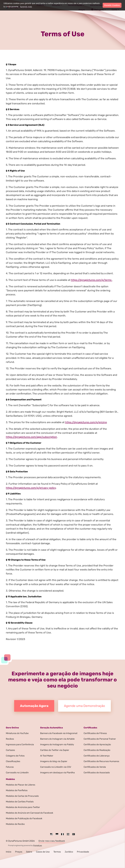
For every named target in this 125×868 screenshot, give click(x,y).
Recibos (10, 739)
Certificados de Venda (95, 767)
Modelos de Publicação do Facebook (24, 818)
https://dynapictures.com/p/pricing (86, 422)
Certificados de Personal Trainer (100, 739)
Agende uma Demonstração (84, 706)
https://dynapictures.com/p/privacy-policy (31, 488)
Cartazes (10, 750)
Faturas (10, 767)
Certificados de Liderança (97, 756)
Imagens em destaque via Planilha (57, 773)
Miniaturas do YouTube (17, 733)
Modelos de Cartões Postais (20, 802)
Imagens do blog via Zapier (54, 761)
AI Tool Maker (47, 756)
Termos (57, 852)
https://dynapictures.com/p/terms (92, 280)
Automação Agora (34, 706)
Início (9, 852)
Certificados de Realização (97, 750)
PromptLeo (38, 845)
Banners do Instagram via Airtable (57, 739)
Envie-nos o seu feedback (52, 841)
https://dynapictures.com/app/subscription (31, 437)
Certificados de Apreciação (97, 744)
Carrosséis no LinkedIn (17, 773)
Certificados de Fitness (95, 733)
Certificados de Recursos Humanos (101, 761)
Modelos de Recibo (15, 824)
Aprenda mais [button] (26, 7)
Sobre (29, 852)
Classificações (13, 761)
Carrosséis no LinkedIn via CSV (56, 767)
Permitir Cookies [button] (112, 5)
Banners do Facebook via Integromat (59, 733)
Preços (19, 852)
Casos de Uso (43, 852)
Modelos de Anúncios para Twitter (23, 807)
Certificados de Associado (97, 773)
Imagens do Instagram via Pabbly (57, 744)
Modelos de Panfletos (17, 790)
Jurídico (69, 852)
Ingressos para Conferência (20, 744)
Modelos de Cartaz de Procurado (22, 796)
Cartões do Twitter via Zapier (55, 750)
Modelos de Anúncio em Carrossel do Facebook (29, 813)
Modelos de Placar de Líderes (21, 785)
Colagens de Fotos (15, 756)
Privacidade (83, 852)
